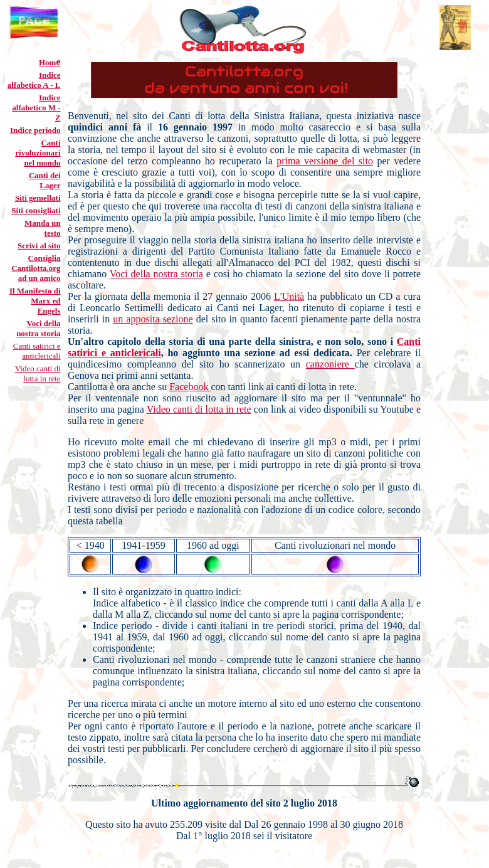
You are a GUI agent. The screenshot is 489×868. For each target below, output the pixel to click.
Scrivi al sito (39, 246)
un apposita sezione (153, 319)
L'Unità (289, 296)
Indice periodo (35, 130)
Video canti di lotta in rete (38, 373)
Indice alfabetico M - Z (36, 108)
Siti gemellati (38, 198)
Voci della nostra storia (156, 274)
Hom (47, 62)
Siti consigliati (36, 210)
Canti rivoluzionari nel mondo (38, 153)
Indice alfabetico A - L (34, 80)
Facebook (190, 387)
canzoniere (330, 364)
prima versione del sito (325, 161)
